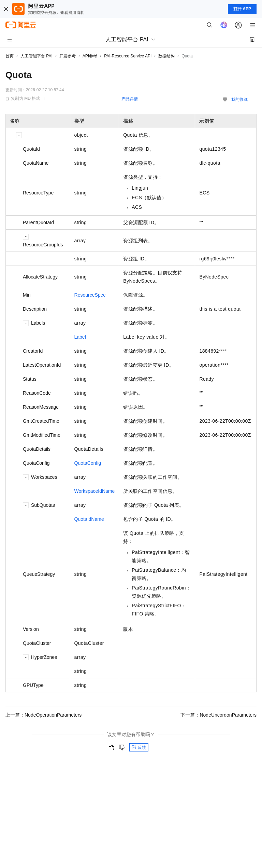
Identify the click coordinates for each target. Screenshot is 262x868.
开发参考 (68, 56)
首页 (10, 56)
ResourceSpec (90, 295)
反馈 (139, 747)
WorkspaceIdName (95, 491)
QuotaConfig (88, 463)
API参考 (90, 56)
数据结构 (166, 56)
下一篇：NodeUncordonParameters (219, 715)
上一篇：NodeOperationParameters (43, 715)
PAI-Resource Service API (128, 56)
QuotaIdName (89, 519)
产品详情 (130, 99)
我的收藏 (239, 99)
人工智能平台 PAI (37, 56)
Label (80, 337)
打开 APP (242, 9)
